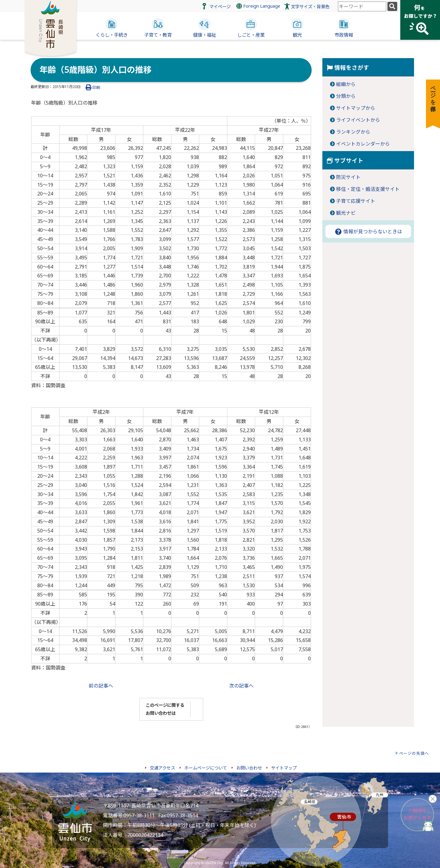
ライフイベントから (358, 120)
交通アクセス (162, 768)
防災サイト (348, 177)
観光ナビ (346, 213)
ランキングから (353, 132)
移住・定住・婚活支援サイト (368, 189)
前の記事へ (101, 686)
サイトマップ (284, 768)
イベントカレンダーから (363, 144)
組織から (346, 84)
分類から (346, 96)
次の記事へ (241, 686)
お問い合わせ (249, 768)
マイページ (220, 7)
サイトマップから (356, 108)
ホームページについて (206, 768)
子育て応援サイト (356, 201)
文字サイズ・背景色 (310, 7)
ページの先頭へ (414, 753)
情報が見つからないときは (368, 232)
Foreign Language (258, 6)
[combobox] (362, 6)
